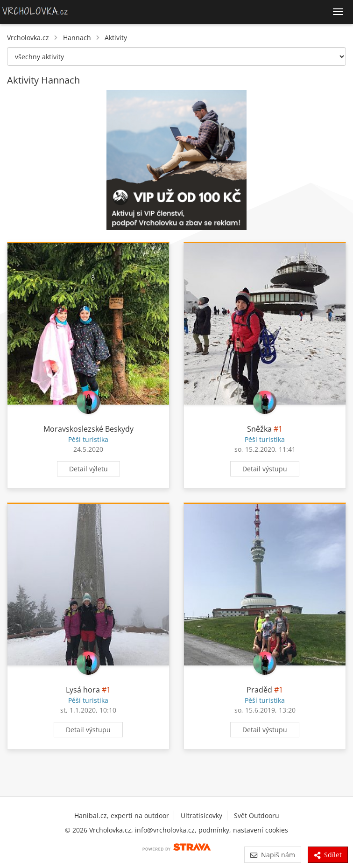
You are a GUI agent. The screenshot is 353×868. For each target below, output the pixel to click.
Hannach (77, 38)
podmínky (214, 830)
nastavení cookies (261, 830)
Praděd (259, 690)
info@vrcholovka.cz (165, 830)
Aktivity (116, 38)
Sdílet (328, 855)
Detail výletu (88, 469)
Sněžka (259, 429)
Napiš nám (272, 855)
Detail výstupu (265, 469)
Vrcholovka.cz (28, 38)
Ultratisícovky (201, 815)
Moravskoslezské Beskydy (88, 429)
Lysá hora (83, 690)
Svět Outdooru (257, 815)
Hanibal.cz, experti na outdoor (122, 815)
